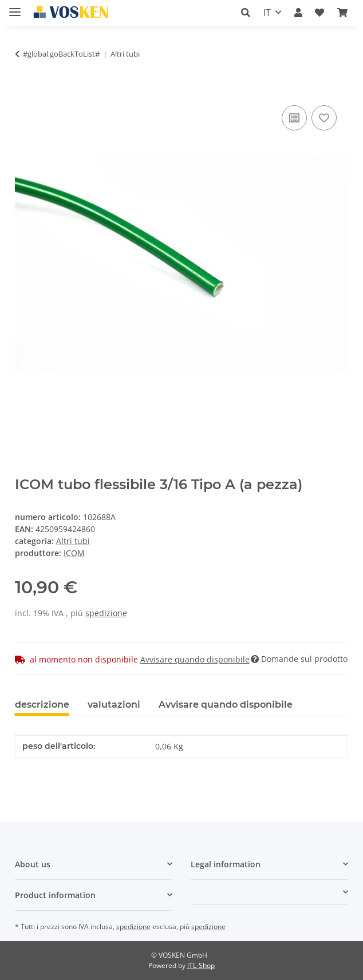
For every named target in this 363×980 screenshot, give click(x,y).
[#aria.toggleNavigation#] (15, 7)
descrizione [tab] (42, 705)
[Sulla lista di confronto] (294, 118)
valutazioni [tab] (114, 705)
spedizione (106, 613)
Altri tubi (73, 541)
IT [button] (267, 13)
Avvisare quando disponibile (195, 659)
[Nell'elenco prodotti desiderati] (324, 118)
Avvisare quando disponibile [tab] (226, 705)
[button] (246, 13)
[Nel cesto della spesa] (24, 90)
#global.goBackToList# (61, 54)
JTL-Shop (201, 965)
